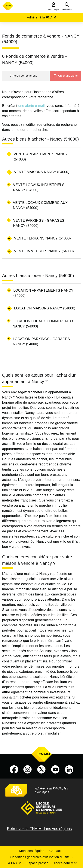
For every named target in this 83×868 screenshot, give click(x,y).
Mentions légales (32, 851)
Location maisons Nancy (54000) (45, 308)
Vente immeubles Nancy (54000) (44, 251)
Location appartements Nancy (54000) (43, 293)
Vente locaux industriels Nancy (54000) (39, 187)
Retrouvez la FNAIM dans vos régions (39, 829)
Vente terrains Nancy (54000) (42, 238)
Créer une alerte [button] (68, 76)
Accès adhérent (65, 863)
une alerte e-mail (31, 106)
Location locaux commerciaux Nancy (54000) (43, 324)
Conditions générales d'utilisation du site (40, 857)
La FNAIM (14, 863)
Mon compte (54, 9)
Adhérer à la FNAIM (41, 17)
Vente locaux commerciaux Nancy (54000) (40, 205)
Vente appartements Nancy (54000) (41, 157)
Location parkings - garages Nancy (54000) (41, 342)
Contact (55, 851)
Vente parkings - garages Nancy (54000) (39, 223)
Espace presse (37, 863)
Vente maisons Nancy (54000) (42, 172)
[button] (26, 76)
